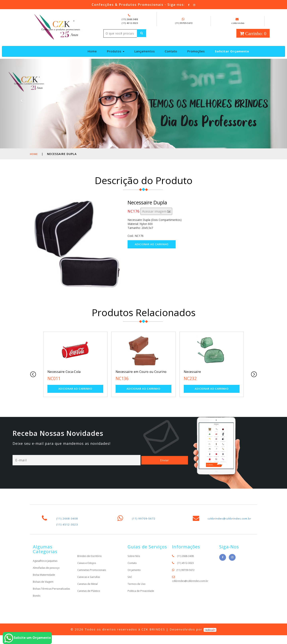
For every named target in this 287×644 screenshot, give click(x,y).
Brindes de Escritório (91, 561)
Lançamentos (145, 55)
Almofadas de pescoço (48, 572)
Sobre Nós (134, 561)
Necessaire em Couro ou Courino (139, 378)
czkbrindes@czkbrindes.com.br (233, 523)
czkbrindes (238, 21)
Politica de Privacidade (142, 595)
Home (94, 55)
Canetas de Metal (89, 589)
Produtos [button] (116, 55)
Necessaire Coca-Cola (67, 376)
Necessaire (194, 376)
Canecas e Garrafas (90, 582)
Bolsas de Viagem (44, 586)
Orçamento (135, 575)
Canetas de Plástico (90, 595)
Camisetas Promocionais (93, 575)
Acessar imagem (156, 215)
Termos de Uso (138, 589)
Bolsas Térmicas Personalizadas (44, 595)
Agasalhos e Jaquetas (47, 565)
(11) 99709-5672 (184, 23)
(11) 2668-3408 (130, 19)
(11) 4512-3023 (130, 23)
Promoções (196, 55)
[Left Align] (109, 42)
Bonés (37, 604)
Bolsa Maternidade (45, 579)
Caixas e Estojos (88, 568)
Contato (171, 55)
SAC (130, 582)
